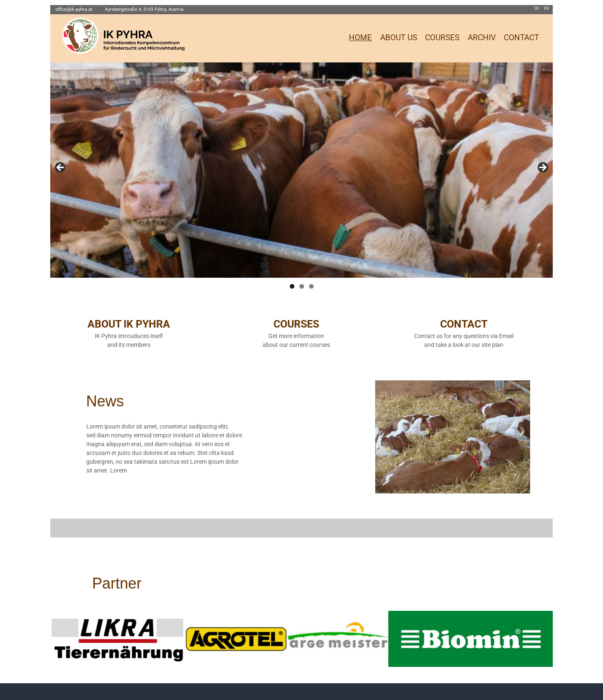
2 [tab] (302, 286)
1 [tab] (292, 286)
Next (542, 168)
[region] (301, 170)
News (105, 401)
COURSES (442, 38)
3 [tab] (311, 286)
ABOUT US (399, 38)
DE (537, 8)
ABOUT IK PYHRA (129, 324)
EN (546, 8)
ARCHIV (482, 38)
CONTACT (521, 38)
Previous (61, 168)
